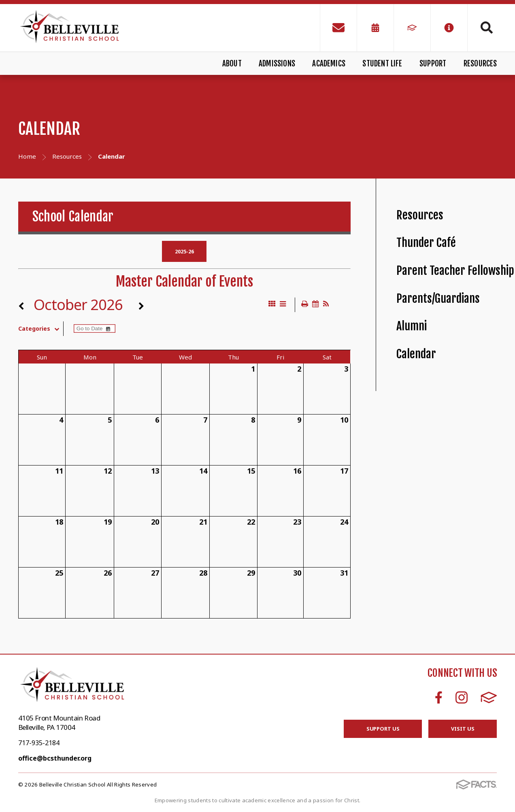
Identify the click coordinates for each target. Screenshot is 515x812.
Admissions (277, 64)
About (232, 64)
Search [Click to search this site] (487, 28)
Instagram (462, 697)
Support (433, 64)
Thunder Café (426, 243)
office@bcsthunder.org (55, 758)
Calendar (416, 354)
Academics (329, 64)
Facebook (439, 697)
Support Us (383, 729)
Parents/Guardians (438, 299)
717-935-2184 (39, 743)
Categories (41, 329)
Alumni (412, 326)
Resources (480, 64)
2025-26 (184, 251)
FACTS (489, 697)
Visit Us (463, 729)
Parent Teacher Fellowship (455, 271)
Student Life (382, 64)
